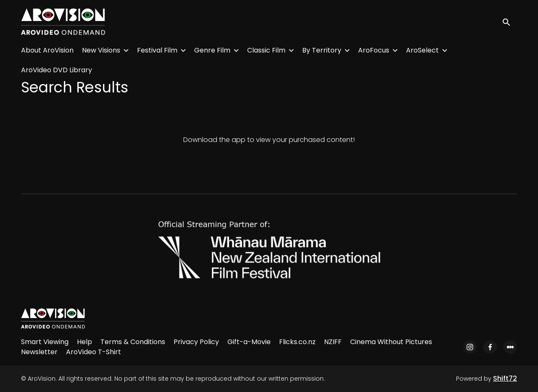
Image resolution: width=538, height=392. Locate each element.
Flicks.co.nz (297, 342)
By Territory (322, 50)
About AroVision (47, 50)
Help (84, 342)
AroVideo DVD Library (57, 70)
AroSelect (422, 50)
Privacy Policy (196, 342)
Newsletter (39, 352)
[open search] (509, 22)
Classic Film (266, 50)
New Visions (101, 50)
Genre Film (212, 50)
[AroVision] (53, 318)
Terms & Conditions (133, 342)
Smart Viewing (45, 342)
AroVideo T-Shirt (94, 352)
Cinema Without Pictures (391, 342)
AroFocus (374, 50)
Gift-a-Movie (249, 342)
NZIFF (333, 342)
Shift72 (505, 378)
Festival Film (157, 50)
